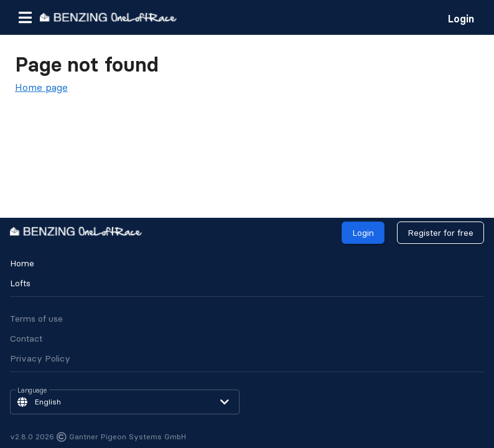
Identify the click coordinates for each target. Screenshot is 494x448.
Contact (26, 338)
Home (22, 263)
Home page (41, 87)
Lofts (20, 283)
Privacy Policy (40, 358)
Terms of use (36, 319)
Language (32, 391)
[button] (25, 17)
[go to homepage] (108, 17)
